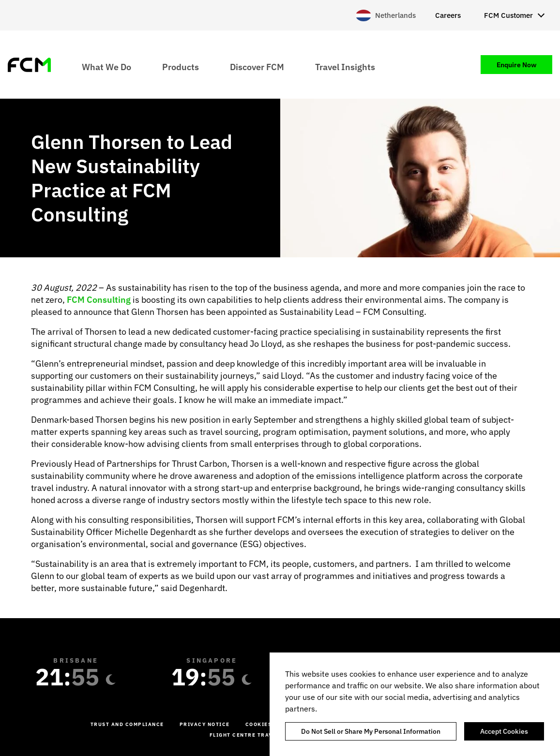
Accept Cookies (504, 731)
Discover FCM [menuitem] (257, 67)
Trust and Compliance (127, 724)
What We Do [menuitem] (106, 67)
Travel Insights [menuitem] (345, 67)
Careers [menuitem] (448, 15)
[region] (415, 704)
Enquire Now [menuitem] (516, 65)
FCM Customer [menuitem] (508, 15)
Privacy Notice (205, 724)
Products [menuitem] (181, 67)
